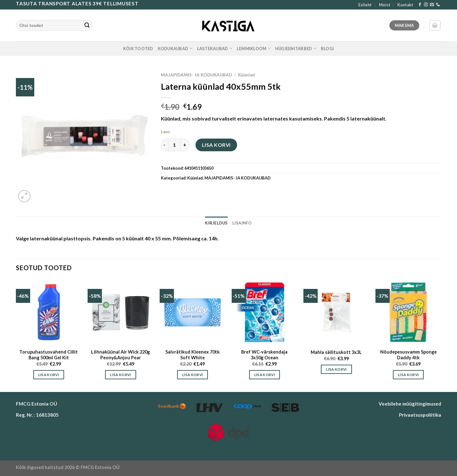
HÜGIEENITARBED (296, 48)
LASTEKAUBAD (215, 48)
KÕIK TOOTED (138, 49)
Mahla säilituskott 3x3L (336, 352)
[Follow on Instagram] (426, 5)
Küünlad (246, 75)
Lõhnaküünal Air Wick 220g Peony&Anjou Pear (120, 355)
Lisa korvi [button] (49, 375)
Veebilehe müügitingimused (410, 404)
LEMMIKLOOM (254, 48)
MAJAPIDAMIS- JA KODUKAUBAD (196, 75)
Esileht (365, 5)
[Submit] (87, 25)
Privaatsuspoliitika (420, 415)
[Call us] (438, 5)
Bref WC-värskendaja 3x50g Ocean (264, 355)
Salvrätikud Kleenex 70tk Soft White (192, 355)
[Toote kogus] (175, 145)
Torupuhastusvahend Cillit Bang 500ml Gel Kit (49, 355)
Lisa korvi (216, 145)
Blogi (327, 49)
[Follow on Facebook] (420, 5)
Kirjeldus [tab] (216, 223)
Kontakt (405, 5)
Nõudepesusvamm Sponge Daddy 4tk (408, 355)
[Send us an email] (432, 5)
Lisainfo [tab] (242, 223)
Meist (385, 5)
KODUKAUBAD (175, 48)
